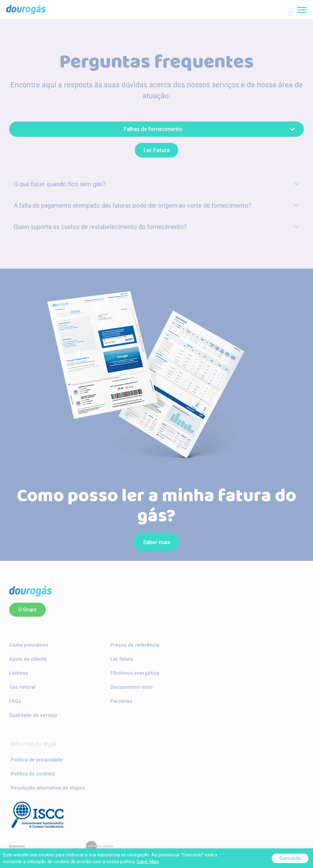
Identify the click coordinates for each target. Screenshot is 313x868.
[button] (156, 129)
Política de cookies (33, 774)
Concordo (290, 858)
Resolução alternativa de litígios (48, 788)
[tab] (156, 184)
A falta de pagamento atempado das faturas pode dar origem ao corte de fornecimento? (133, 205)
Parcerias (121, 701)
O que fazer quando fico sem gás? (60, 184)
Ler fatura (122, 659)
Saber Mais (148, 862)
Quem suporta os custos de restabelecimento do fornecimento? (100, 227)
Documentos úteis (132, 687)
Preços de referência (135, 645)
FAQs (15, 701)
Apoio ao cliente (28, 659)
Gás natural (22, 687)
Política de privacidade (37, 760)
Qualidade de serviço (33, 715)
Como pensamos (29, 645)
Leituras (19, 673)
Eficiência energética (135, 673)
